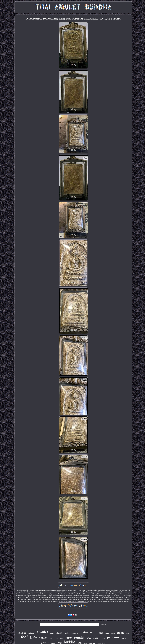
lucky (33, 638)
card (52, 633)
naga (67, 633)
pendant (113, 637)
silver (89, 638)
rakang (31, 633)
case (128, 633)
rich (95, 633)
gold (101, 633)
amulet (42, 632)
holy (57, 639)
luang (103, 638)
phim (107, 633)
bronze (124, 638)
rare (69, 637)
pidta (62, 638)
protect (113, 634)
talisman (86, 632)
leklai (59, 633)
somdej (79, 637)
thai (24, 637)
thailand (75, 633)
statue (121, 633)
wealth (96, 638)
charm (51, 638)
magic (43, 637)
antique (22, 633)
